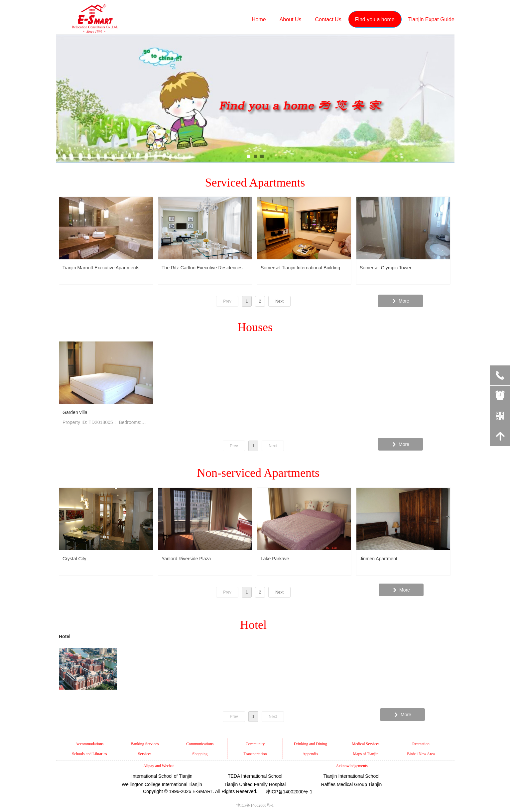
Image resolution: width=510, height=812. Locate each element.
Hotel (65, 636)
